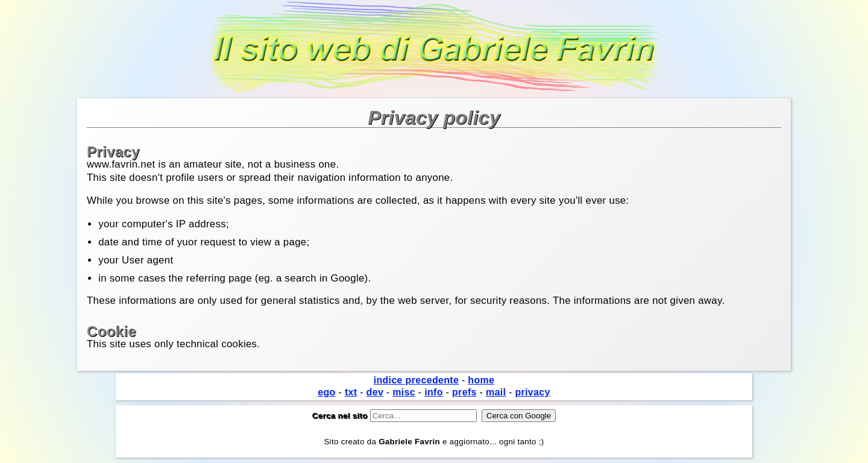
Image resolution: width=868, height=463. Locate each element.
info (434, 392)
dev (375, 392)
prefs (464, 392)
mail (496, 392)
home (481, 380)
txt (351, 392)
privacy (532, 392)
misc (404, 392)
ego (326, 392)
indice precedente (417, 380)
